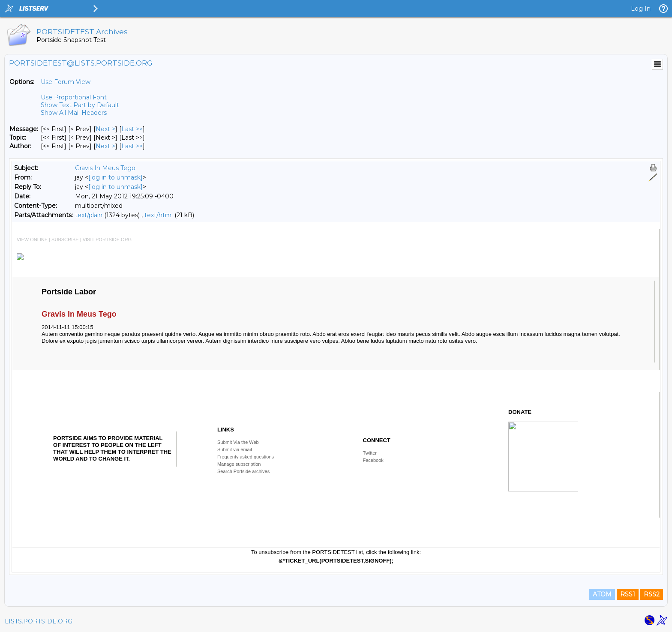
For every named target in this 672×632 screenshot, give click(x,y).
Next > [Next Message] (105, 129)
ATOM (602, 594)
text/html (159, 215)
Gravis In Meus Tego (105, 168)
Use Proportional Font (74, 97)
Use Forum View (66, 82)
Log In (641, 9)
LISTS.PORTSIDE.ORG (39, 621)
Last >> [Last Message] (132, 129)
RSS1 (628, 594)
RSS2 (652, 594)
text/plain (89, 215)
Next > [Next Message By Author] (105, 146)
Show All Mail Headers (74, 113)
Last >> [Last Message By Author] (132, 146)
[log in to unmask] (115, 177)
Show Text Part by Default (80, 105)
